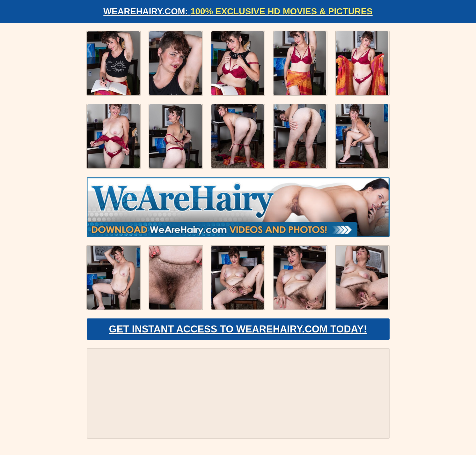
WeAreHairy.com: (238, 11)
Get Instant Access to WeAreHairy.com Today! (238, 331)
